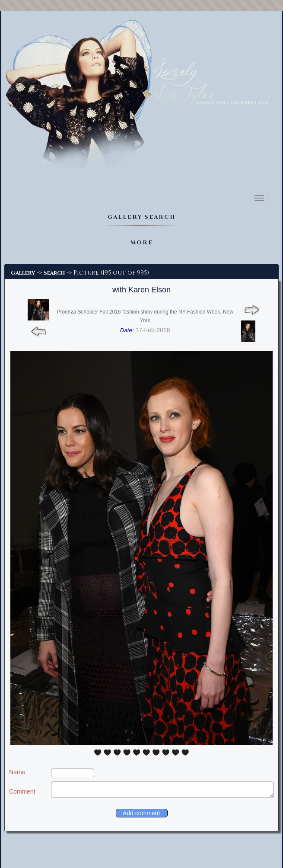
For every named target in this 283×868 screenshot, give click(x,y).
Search (54, 273)
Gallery (23, 273)
